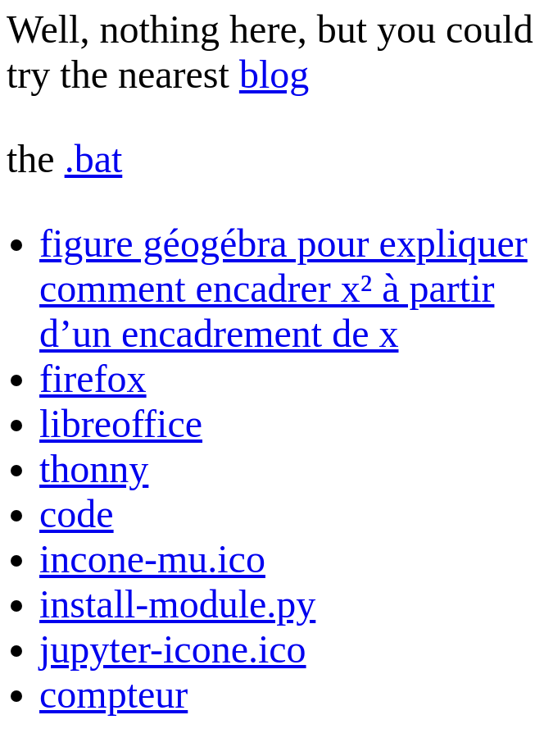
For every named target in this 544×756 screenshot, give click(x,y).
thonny (94, 469)
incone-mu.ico (152, 559)
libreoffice (121, 424)
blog (274, 74)
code (77, 514)
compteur (113, 694)
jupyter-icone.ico (173, 649)
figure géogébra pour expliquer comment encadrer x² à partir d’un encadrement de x (283, 288)
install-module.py (177, 604)
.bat (94, 159)
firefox (93, 378)
